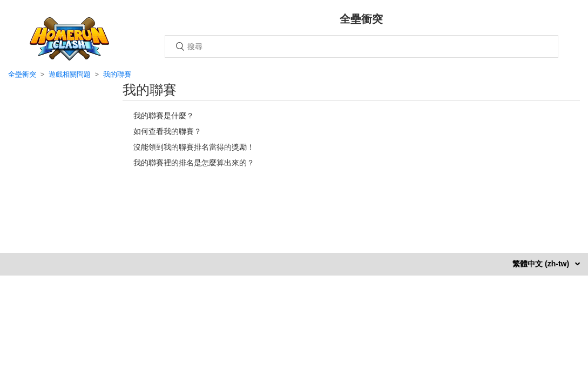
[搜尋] (361, 46)
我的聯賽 (117, 74)
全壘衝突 (22, 74)
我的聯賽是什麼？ (164, 116)
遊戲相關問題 (70, 74)
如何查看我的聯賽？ (167, 131)
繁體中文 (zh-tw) (542, 264)
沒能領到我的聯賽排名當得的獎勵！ (194, 147)
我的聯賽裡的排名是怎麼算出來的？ (194, 163)
